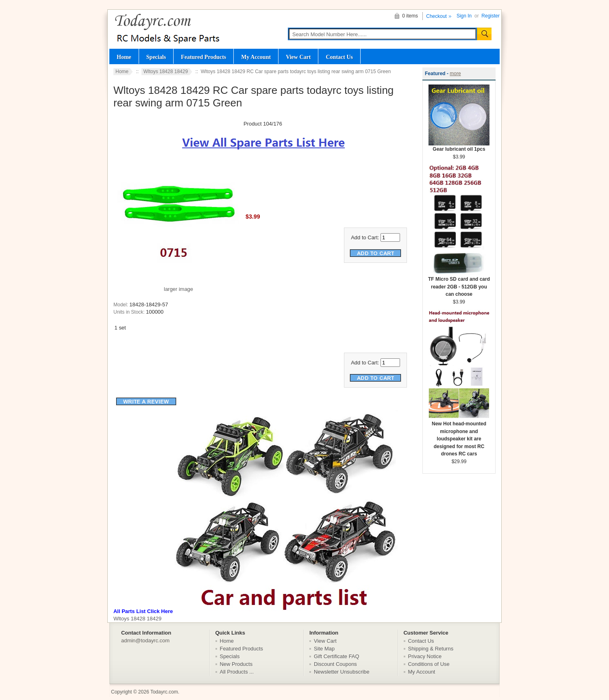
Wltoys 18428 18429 (166, 72)
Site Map (324, 649)
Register (490, 16)
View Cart (298, 57)
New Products (236, 664)
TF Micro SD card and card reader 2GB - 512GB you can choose (459, 284)
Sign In (464, 16)
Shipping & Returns (431, 649)
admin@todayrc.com (145, 640)
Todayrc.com (164, 692)
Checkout (436, 16)
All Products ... (237, 672)
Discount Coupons (335, 664)
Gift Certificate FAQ (337, 656)
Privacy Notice (425, 656)
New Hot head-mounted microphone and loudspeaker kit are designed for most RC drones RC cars (459, 436)
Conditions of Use (429, 664)
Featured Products (203, 57)
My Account (256, 57)
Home (124, 57)
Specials (156, 57)
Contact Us (339, 57)
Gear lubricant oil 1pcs (459, 146)
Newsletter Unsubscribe (342, 672)
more (455, 74)
